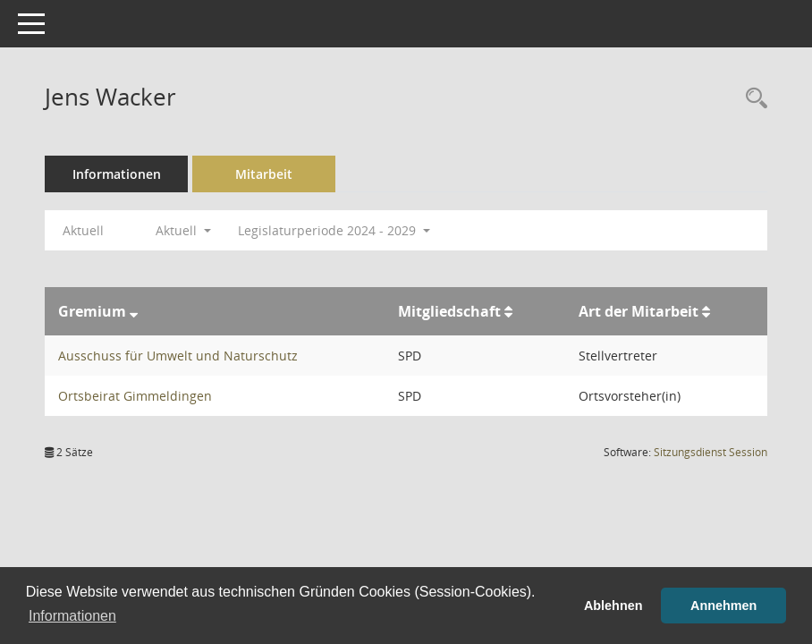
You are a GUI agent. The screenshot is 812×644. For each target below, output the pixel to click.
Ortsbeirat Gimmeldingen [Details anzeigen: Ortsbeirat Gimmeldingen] (135, 396)
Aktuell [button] (183, 230)
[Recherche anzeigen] (752, 99)
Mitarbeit (264, 174)
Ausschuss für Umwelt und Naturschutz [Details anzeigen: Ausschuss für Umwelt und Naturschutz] (178, 356)
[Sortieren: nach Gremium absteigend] (134, 311)
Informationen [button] (72, 616)
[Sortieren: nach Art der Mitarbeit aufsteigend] (706, 311)
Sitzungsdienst (710, 452)
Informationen (117, 174)
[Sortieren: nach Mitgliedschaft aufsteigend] (508, 311)
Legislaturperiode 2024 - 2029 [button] (334, 230)
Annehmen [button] (723, 606)
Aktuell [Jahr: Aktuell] (83, 230)
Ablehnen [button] (613, 606)
